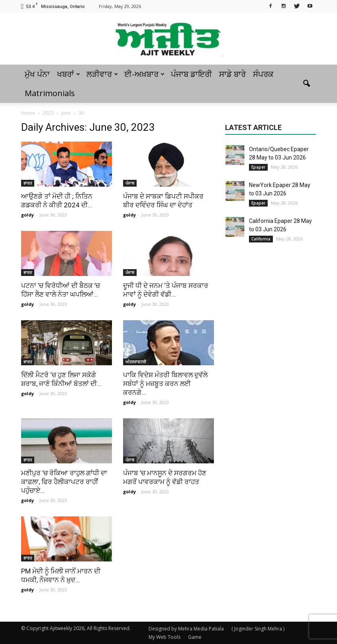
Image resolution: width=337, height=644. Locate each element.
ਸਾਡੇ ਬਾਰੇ (232, 74)
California (261, 239)
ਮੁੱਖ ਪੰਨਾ (37, 74)
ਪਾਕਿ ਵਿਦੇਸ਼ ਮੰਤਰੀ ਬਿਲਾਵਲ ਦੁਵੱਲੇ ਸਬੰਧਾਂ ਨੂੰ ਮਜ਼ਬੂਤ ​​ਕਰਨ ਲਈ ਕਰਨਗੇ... (165, 384)
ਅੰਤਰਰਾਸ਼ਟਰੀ (136, 362)
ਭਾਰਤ (28, 183)
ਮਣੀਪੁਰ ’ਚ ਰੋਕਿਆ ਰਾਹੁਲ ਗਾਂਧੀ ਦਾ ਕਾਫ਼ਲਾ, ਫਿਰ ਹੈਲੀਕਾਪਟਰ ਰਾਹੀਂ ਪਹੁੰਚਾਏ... (64, 482)
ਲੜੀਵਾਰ (102, 74)
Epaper (258, 167)
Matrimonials (50, 93)
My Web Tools (165, 637)
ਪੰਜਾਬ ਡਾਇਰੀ (191, 74)
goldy (27, 215)
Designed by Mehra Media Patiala (186, 629)
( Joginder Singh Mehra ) (258, 629)
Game (195, 637)
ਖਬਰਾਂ (69, 74)
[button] (306, 84)
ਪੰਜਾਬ (130, 183)
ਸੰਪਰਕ (263, 74)
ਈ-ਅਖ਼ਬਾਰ (144, 74)
